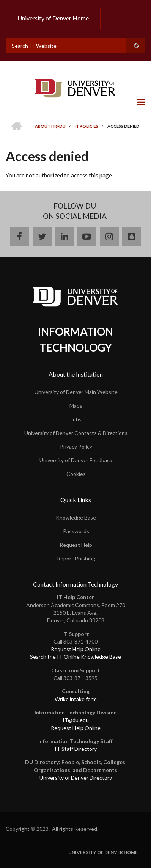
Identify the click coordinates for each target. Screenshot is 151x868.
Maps (76, 406)
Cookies (76, 474)
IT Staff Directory (76, 749)
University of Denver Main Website (76, 392)
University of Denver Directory (76, 778)
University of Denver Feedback (76, 460)
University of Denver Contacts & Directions (76, 433)
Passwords (76, 531)
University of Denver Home (53, 18)
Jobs (76, 419)
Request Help (76, 545)
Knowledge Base (76, 517)
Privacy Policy (76, 447)
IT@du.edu (76, 720)
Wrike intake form (76, 699)
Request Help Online (76, 649)
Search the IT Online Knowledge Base (75, 657)
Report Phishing (76, 558)
